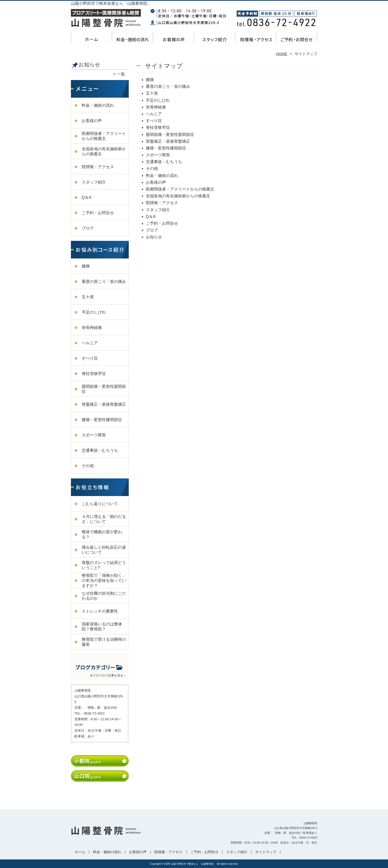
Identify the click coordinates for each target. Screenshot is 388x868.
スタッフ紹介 (215, 42)
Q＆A (87, 197)
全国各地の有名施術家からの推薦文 (104, 151)
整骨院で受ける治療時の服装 (104, 642)
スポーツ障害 (94, 435)
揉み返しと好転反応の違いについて (104, 550)
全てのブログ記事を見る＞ (108, 675)
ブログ (88, 228)
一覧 (121, 74)
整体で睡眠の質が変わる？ (102, 534)
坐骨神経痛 (92, 328)
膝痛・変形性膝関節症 (102, 420)
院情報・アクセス (256, 42)
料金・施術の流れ (133, 42)
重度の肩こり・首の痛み (104, 281)
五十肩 (88, 297)
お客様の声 (174, 42)
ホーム (92, 42)
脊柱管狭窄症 (94, 374)
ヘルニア (90, 343)
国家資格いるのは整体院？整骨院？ (102, 627)
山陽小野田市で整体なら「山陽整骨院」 (193, 864)
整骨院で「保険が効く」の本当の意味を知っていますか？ (104, 580)
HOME (282, 54)
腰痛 (86, 266)
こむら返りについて (100, 504)
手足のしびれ (94, 312)
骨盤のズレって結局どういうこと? (104, 565)
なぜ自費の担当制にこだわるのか (104, 596)
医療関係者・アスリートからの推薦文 (104, 136)
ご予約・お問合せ (297, 42)
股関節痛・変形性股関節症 (104, 389)
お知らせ (154, 237)
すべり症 (90, 358)
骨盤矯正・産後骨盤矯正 (104, 404)
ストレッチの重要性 (100, 611)
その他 (88, 466)
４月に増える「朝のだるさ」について (104, 519)
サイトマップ (266, 852)
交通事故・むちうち (100, 450)
